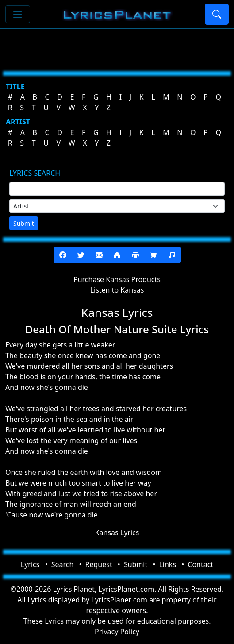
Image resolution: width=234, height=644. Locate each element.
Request (99, 564)
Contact (200, 564)
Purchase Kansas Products (117, 279)
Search (63, 564)
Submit (24, 223)
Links (167, 564)
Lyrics (30, 564)
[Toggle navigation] (18, 14)
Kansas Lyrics (117, 532)
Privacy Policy (117, 632)
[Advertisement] (117, 46)
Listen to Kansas (117, 290)
